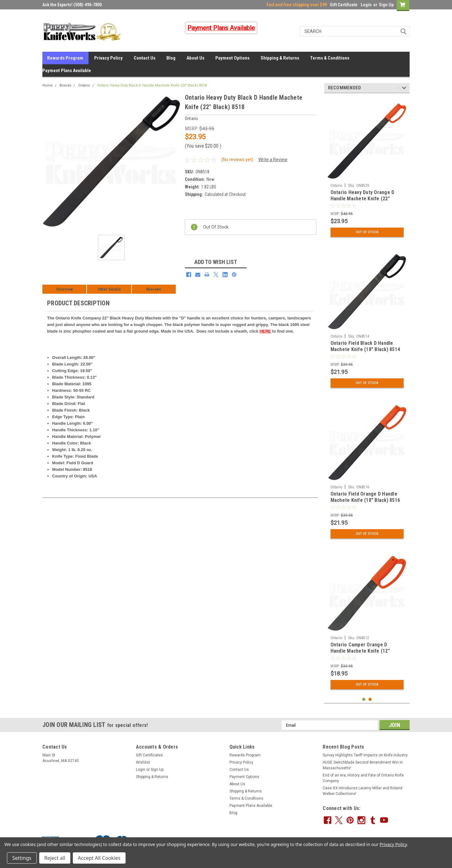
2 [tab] (370, 700)
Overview (65, 289)
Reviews (154, 289)
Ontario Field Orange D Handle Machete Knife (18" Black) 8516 (365, 497)
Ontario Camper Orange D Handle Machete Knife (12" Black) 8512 (360, 651)
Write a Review (273, 160)
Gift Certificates (149, 755)
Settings (22, 858)
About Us (195, 58)
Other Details (109, 289)
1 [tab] (364, 700)
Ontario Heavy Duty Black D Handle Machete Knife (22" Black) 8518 (152, 85)
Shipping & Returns (280, 58)
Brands (65, 85)
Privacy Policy (108, 58)
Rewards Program (65, 58)
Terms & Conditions (330, 58)
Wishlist (143, 762)
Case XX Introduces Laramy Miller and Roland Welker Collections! (363, 791)
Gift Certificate (344, 5)
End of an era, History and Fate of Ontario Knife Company (363, 778)
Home (48, 85)
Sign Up (386, 5)
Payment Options (232, 58)
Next (404, 89)
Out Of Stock (367, 232)
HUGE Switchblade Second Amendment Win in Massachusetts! (363, 765)
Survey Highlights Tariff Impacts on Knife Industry (365, 755)
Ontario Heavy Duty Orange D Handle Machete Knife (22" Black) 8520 (363, 199)
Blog (171, 58)
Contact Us (145, 58)
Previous (398, 89)
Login (366, 5)
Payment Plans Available (67, 71)
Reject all (55, 858)
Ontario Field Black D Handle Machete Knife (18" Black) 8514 (365, 346)
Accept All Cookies (99, 858)
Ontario (84, 85)
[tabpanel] (367, 170)
